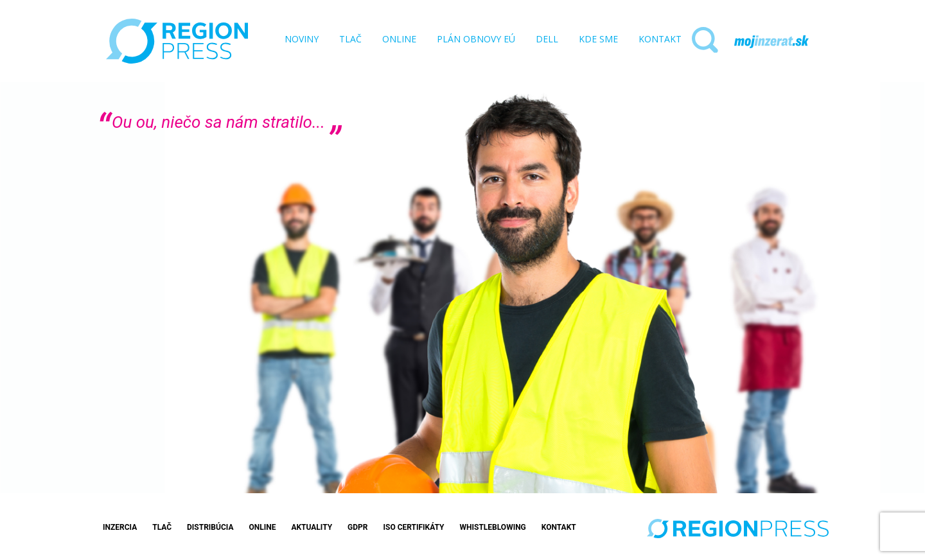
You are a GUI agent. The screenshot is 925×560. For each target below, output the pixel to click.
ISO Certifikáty (413, 527)
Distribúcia (210, 527)
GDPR (357, 527)
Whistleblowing (493, 527)
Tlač (162, 527)
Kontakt (559, 527)
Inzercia (120, 527)
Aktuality (312, 527)
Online (262, 527)
